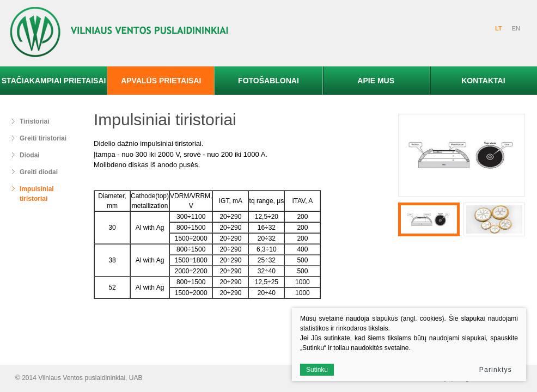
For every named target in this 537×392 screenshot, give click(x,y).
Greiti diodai (39, 172)
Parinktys (496, 370)
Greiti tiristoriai (43, 138)
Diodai (30, 155)
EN (516, 28)
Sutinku (317, 370)
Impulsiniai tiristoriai (37, 194)
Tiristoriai (34, 121)
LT (499, 28)
